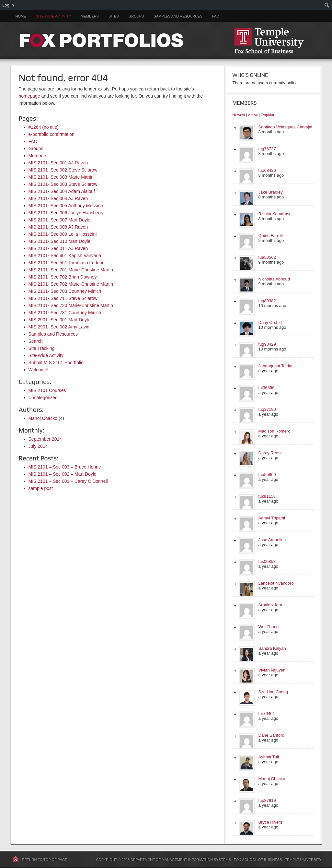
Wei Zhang (269, 627)
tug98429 (267, 344)
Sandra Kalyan (272, 648)
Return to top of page (45, 860)
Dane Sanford (271, 735)
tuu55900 (267, 475)
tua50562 (267, 257)
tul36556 (267, 388)
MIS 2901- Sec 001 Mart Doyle (59, 320)
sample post (41, 488)
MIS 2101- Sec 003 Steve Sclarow (63, 184)
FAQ (216, 16)
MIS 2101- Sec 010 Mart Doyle (59, 241)
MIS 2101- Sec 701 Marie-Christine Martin (71, 270)
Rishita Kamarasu (275, 214)
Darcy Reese (271, 453)
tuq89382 (267, 301)
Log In (8, 5)
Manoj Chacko (43, 418)
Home (21, 16)
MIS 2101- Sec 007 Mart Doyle (59, 220)
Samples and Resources (178, 16)
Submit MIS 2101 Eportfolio (56, 363)
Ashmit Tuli (269, 757)
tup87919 (267, 800)
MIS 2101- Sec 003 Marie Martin (61, 177)
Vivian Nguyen (272, 670)
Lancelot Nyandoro (276, 583)
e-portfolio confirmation (52, 134)
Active (253, 115)
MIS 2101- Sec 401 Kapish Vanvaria (65, 256)
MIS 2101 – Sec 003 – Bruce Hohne (65, 467)
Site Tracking (42, 348)
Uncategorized (43, 398)
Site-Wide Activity (54, 16)
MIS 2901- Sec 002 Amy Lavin (59, 327)
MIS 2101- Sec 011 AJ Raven (58, 248)
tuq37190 (267, 409)
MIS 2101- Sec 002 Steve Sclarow (63, 170)
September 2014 (45, 439)
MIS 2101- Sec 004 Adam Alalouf (62, 191)
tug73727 (267, 149)
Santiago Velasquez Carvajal (285, 127)
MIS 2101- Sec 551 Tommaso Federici (67, 263)
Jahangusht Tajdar (276, 366)
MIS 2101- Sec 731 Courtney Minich (65, 313)
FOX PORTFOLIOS (166, 40)
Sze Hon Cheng (273, 692)
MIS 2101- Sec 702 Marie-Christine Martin (71, 284)
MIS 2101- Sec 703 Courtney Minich (65, 291)
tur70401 (267, 713)
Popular (268, 115)
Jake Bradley (271, 192)
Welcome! (39, 370)
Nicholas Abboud (274, 279)
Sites (114, 16)
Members (90, 16)
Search (36, 341)
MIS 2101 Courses (47, 390)
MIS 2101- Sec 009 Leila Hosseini (63, 234)
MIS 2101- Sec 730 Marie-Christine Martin (71, 305)
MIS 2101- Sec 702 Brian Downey (63, 277)
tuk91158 (267, 496)
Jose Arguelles (272, 540)
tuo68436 (267, 170)
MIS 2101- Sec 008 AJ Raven (58, 227)
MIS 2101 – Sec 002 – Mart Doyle (63, 474)
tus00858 (267, 561)
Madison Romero (275, 431)
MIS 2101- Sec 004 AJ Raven (58, 198)
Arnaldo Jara (270, 605)
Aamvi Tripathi (272, 518)
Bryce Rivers (270, 822)
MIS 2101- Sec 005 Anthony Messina (66, 206)
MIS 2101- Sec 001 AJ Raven (58, 163)
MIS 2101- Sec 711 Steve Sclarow (63, 298)
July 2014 (38, 446)
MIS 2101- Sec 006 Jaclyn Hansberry (66, 213)
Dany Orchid (270, 322)
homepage (29, 96)
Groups (136, 16)
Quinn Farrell (271, 236)
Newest (239, 115)
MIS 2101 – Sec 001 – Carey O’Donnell (68, 481)
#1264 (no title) (44, 127)
